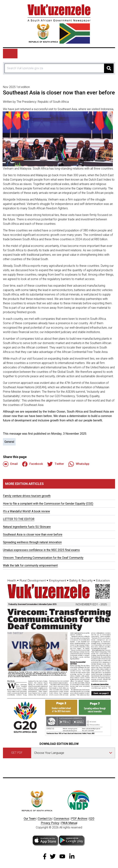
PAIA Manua (69, 823)
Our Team (30, 819)
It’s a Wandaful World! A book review (26, 511)
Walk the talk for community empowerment (30, 565)
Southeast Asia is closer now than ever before (33, 535)
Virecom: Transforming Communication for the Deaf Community (43, 558)
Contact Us (45, 819)
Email (10, 464)
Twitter (56, 464)
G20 (92, 819)
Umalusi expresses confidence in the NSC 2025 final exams (41, 550)
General (9, 442)
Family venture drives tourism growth (27, 496)
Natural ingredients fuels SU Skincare (27, 527)
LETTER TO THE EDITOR (19, 519)
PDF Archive (79, 819)
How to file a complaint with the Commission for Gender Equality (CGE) (48, 504)
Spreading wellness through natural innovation (32, 542)
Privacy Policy (50, 823)
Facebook (32, 464)
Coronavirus (61, 819)
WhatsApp (79, 464)
